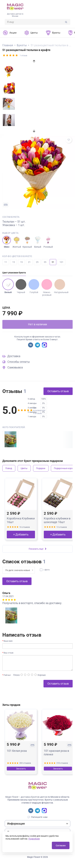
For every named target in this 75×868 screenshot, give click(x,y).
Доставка (14, 356)
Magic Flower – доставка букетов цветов (26, 797)
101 (61, 262)
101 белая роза (17, 751)
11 (6, 262)
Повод (9, 468)
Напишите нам (39, 817)
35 (45, 262)
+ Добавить (21, 534)
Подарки (41, 468)
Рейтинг (7, 675)
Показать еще (38, 549)
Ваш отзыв (9, 653)
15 (14, 262)
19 (21, 262)
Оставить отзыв (58, 391)
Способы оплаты (19, 362)
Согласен (61, 846)
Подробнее (34, 839)
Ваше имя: (8, 641)
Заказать (21, 769)
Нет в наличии (37, 324)
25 (37, 262)
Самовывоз (15, 367)
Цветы (24, 468)
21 (29, 262)
